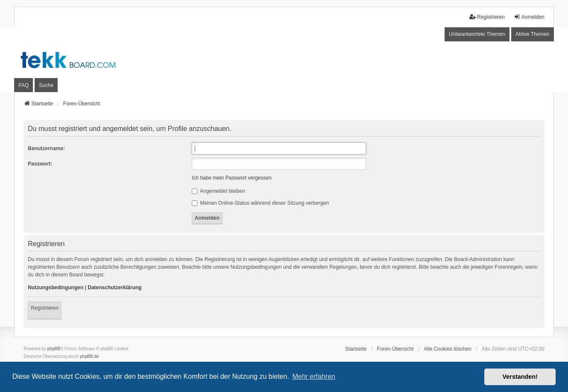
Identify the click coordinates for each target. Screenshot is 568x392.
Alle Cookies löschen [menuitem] (447, 349)
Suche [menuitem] (46, 85)
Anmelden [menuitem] (529, 17)
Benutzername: (46, 148)
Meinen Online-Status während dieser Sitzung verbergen (260, 203)
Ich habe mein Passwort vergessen (232, 178)
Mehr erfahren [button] (314, 376)
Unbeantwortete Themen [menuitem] (477, 34)
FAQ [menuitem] (23, 85)
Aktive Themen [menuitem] (533, 34)
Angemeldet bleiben (218, 191)
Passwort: (40, 164)
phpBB (54, 349)
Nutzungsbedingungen (56, 287)
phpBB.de (90, 356)
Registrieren (45, 308)
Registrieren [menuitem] (487, 17)
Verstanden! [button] (520, 377)
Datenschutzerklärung (114, 287)
